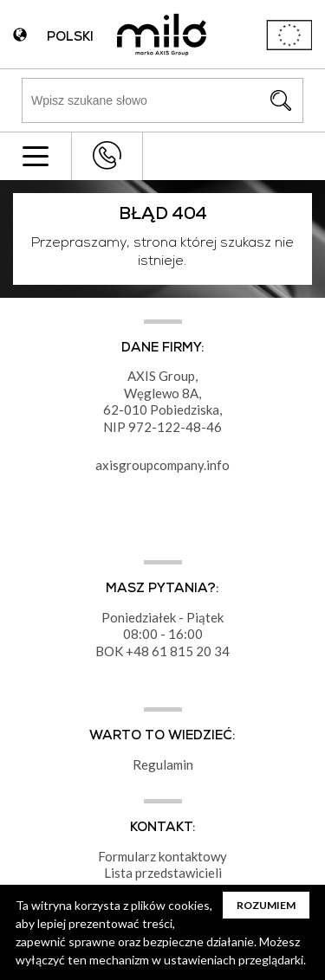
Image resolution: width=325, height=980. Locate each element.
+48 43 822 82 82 (107, 155)
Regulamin (163, 764)
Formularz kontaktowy (162, 856)
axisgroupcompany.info (162, 465)
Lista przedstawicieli (163, 873)
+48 (139, 651)
